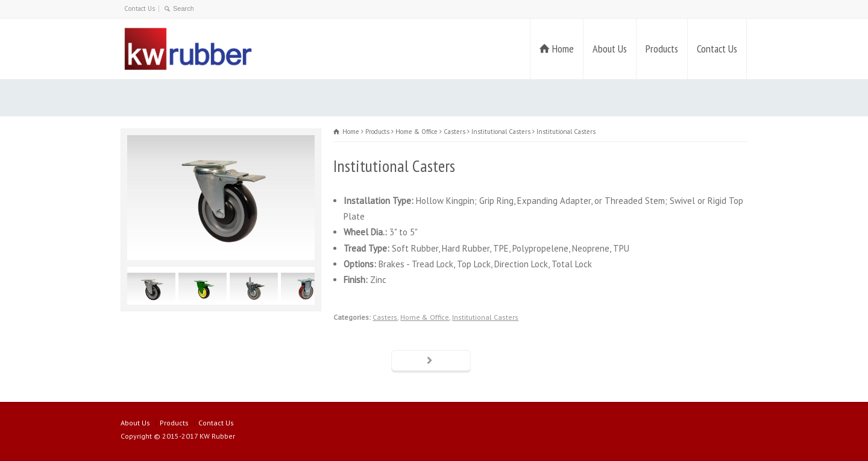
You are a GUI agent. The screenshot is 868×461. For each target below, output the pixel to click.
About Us (610, 49)
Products (662, 49)
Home (563, 49)
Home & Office (425, 317)
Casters (385, 317)
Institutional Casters (485, 317)
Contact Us (140, 8)
